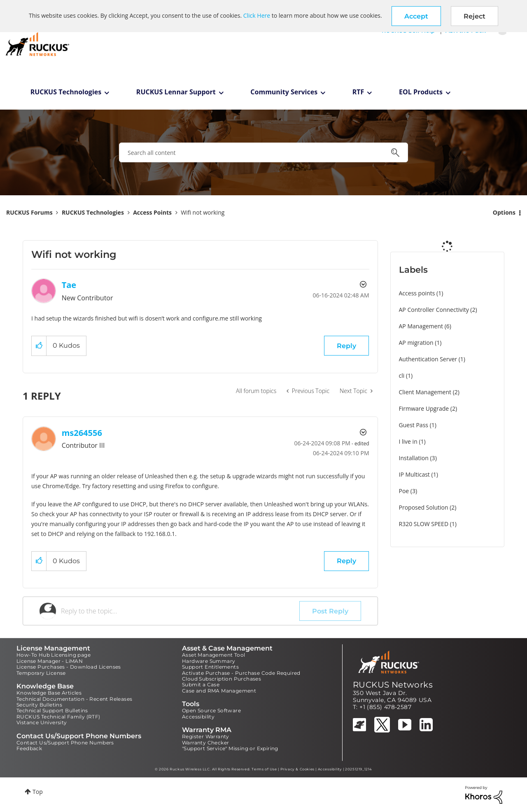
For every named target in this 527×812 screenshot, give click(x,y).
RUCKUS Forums (29, 212)
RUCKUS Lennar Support (176, 92)
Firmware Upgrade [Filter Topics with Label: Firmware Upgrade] (424, 408)
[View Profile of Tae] (69, 285)
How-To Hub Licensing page (54, 655)
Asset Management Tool (213, 655)
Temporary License (41, 673)
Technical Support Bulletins (52, 710)
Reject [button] (475, 16)
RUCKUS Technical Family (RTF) (58, 717)
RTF (358, 92)
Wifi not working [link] (203, 212)
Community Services (284, 92)
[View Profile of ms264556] (82, 433)
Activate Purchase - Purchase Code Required (241, 673)
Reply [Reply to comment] (346, 561)
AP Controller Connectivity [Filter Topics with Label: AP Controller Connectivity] (434, 310)
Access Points (152, 212)
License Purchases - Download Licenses (69, 667)
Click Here (257, 15)
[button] (416, 16)
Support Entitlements (210, 667)
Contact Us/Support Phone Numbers (65, 743)
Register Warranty (206, 736)
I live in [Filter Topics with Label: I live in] (408, 441)
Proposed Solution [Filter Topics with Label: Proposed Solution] (424, 507)
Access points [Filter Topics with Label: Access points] (417, 293)
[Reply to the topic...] (180, 611)
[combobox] (263, 152)
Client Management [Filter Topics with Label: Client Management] (425, 392)
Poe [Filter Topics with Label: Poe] (404, 491)
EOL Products (421, 92)
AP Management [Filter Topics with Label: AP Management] (421, 326)
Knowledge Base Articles (49, 693)
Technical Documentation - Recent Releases (74, 699)
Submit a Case (201, 684)
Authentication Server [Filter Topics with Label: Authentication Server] (428, 359)
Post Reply (330, 611)
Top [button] (38, 792)
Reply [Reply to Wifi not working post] (346, 346)
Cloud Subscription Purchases (222, 679)
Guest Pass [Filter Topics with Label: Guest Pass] (414, 425)
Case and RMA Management (219, 691)
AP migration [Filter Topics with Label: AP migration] (416, 343)
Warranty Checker (205, 743)
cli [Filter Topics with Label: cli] (402, 376)
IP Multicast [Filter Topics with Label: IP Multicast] (414, 474)
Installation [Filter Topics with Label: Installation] (414, 458)
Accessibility (198, 717)
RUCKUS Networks (393, 685)
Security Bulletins (39, 705)
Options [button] (504, 212)
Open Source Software (211, 710)
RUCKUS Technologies (66, 92)
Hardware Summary (209, 661)
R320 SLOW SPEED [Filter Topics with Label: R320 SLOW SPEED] (424, 524)
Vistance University (42, 722)
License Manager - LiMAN (50, 661)
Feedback (29, 748)
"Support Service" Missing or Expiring (230, 748)
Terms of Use (264, 769)
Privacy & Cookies (297, 769)
